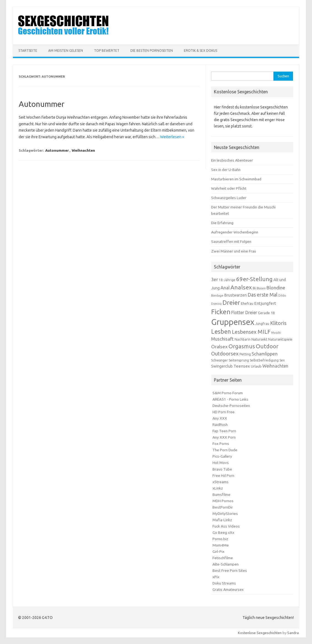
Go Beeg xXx (223, 532)
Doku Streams (224, 583)
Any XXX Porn (224, 437)
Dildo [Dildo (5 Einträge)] (282, 295)
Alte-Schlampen (226, 564)
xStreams (220, 482)
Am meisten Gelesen (66, 51)
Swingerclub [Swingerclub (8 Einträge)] (222, 366)
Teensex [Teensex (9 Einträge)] (242, 366)
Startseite (28, 51)
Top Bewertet (107, 51)
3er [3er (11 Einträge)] (215, 279)
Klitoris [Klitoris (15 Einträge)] (278, 323)
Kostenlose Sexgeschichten (260, 633)
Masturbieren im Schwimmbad (236, 179)
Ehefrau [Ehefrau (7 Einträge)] (247, 303)
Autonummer (42, 104)
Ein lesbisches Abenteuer (232, 160)
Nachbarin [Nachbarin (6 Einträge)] (243, 339)
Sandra (293, 633)
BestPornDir (223, 507)
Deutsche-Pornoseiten (231, 406)
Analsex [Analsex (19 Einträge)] (241, 287)
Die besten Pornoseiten (152, 51)
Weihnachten (83, 150)
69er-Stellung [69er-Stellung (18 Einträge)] (254, 279)
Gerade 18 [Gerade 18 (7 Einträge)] (266, 313)
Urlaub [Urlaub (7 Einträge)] (256, 366)
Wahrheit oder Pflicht (229, 188)
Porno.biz (220, 539)
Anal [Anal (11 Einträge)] (225, 288)
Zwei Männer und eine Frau (234, 251)
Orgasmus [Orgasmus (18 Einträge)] (242, 346)
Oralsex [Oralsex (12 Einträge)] (219, 347)
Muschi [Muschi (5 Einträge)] (276, 333)
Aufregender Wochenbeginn (235, 232)
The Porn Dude (225, 450)
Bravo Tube (222, 469)
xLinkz (218, 488)
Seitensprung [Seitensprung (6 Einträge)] (239, 360)
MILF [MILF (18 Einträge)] (264, 332)
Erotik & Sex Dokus (201, 51)
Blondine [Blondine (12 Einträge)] (276, 288)
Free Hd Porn (223, 475)
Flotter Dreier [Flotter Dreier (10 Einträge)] (244, 313)
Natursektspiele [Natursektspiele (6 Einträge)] (280, 339)
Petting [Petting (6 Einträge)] (245, 354)
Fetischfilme (223, 558)
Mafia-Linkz (222, 520)
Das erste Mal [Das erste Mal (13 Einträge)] (263, 295)
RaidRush (220, 425)
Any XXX (220, 418)
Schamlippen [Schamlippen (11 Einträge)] (265, 354)
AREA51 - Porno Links (230, 399)
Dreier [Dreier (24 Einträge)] (231, 302)
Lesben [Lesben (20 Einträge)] (221, 331)
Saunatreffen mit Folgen (231, 241)
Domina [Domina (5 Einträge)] (216, 304)
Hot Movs (221, 463)
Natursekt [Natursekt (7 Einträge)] (259, 339)
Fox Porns (221, 444)
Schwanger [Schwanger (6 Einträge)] (220, 360)
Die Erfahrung (222, 223)
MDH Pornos (223, 501)
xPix (216, 577)
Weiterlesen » (172, 137)
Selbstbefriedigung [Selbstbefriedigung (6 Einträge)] (264, 360)
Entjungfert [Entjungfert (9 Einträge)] (265, 303)
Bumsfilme (221, 494)
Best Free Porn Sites (230, 570)
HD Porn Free (224, 412)
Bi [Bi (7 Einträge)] (254, 288)
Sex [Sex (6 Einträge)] (282, 360)
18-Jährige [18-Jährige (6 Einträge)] (227, 280)
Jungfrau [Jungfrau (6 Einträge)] (262, 324)
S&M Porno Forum (228, 393)
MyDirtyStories (225, 513)
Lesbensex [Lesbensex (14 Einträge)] (244, 332)
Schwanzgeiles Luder (229, 198)
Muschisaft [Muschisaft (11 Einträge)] (222, 339)
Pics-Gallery (222, 456)
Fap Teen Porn (224, 431)
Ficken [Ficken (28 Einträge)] (221, 312)
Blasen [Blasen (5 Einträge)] (261, 288)
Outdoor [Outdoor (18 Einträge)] (267, 346)
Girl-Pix (218, 551)
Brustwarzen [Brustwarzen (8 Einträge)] (236, 295)
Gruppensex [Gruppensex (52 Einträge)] (233, 322)
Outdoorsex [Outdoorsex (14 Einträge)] (225, 354)
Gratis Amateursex (228, 589)
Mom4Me (221, 545)
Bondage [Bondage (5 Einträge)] (217, 295)
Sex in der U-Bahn (226, 170)
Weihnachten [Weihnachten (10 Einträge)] (275, 366)
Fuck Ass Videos (226, 526)
